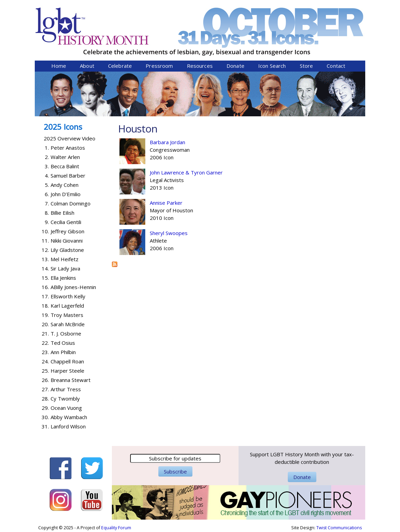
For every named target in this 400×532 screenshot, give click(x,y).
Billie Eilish (62, 213)
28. (45, 398)
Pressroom (159, 66)
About (87, 66)
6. (47, 194)
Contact (336, 66)
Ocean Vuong (66, 408)
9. (47, 222)
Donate (235, 66)
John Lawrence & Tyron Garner (186, 172)
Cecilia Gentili (66, 222)
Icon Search (272, 66)
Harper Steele (67, 371)
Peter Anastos (68, 148)
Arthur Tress (66, 389)
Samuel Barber (68, 175)
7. (47, 203)
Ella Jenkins (63, 278)
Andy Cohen (65, 185)
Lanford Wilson (68, 426)
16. (45, 287)
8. (47, 213)
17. (45, 296)
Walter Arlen (65, 157)
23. (45, 352)
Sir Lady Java (65, 268)
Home (59, 66)
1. (47, 148)
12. (45, 250)
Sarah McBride (68, 324)
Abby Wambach (69, 417)
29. (45, 408)
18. (45, 306)
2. (47, 157)
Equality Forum (116, 528)
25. (45, 371)
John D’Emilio (66, 194)
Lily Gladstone (67, 250)
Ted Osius (63, 343)
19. (45, 315)
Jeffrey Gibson (67, 231)
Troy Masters (67, 315)
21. (45, 333)
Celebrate (120, 66)
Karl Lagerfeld (67, 306)
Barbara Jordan (167, 142)
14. (45, 268)
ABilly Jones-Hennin (73, 287)
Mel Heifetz (65, 259)
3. (47, 166)
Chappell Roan (67, 361)
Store (307, 66)
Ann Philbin (63, 352)
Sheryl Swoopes (169, 233)
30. (45, 417)
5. (47, 185)
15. (45, 278)
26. (45, 380)
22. (45, 343)
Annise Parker (166, 203)
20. (45, 324)
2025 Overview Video (70, 138)
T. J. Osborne (66, 333)
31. (45, 426)
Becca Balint (65, 166)
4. (47, 175)
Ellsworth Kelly (68, 296)
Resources (200, 66)
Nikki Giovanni (67, 241)
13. (45, 259)
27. (45, 389)
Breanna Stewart (71, 380)
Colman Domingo (71, 203)
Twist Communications (339, 528)
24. (45, 361)
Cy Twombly (65, 398)
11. (45, 241)
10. (45, 231)
